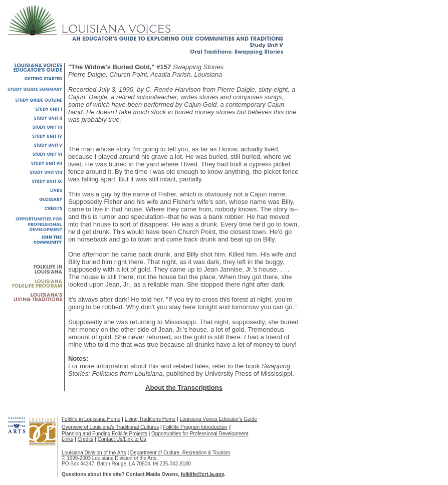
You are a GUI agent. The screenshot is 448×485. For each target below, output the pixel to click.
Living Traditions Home (150, 419)
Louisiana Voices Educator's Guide (218, 419)
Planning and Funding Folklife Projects (104, 434)
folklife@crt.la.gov (202, 474)
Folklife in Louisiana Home (91, 419)
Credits (86, 439)
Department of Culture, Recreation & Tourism (180, 453)
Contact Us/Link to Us (122, 439)
